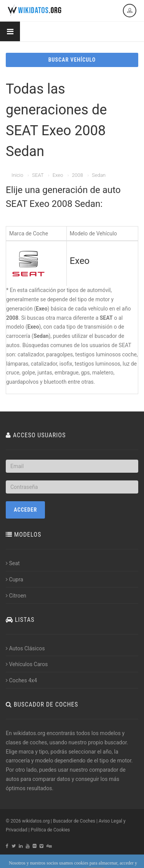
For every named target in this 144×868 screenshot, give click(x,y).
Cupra (14, 579)
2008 (77, 175)
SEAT (38, 175)
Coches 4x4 (21, 680)
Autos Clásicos (25, 648)
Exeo (58, 175)
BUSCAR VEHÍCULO (72, 60)
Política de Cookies (50, 830)
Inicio (17, 175)
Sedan (99, 175)
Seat (13, 563)
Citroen (16, 596)
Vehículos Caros (27, 664)
